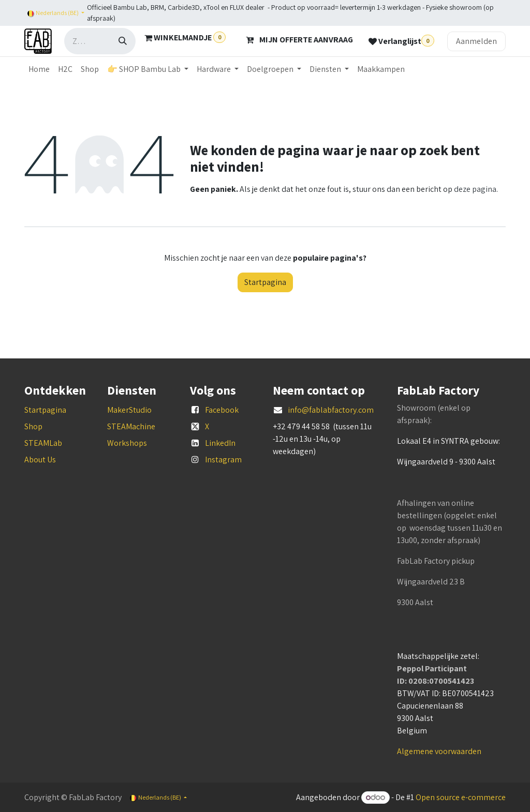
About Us (40, 460)
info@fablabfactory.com (331, 410)
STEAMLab (43, 443)
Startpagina (265, 282)
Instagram (223, 460)
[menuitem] (39, 69)
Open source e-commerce (461, 797)
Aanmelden (476, 41)
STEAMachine (131, 426)
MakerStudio (129, 410)
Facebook (222, 410)
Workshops (127, 443)
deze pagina (475, 189)
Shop (33, 426)
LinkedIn (220, 443)
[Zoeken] (123, 41)
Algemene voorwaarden (439, 751)
